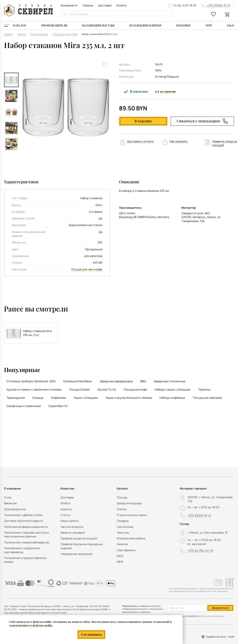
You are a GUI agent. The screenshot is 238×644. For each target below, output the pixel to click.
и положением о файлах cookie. (31, 625)
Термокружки (16, 398)
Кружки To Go (107, 389)
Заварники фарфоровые (116, 381)
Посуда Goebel (79, 389)
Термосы (204, 389)
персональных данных (212, 616)
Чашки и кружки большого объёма (129, 398)
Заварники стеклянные (169, 381)
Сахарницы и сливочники (24, 406)
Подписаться (220, 608)
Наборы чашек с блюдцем (173, 389)
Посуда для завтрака (207, 398)
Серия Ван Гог (58, 406)
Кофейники (58, 398)
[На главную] (29, 10)
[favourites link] (213, 14)
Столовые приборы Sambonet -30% (31, 381)
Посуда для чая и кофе (87, 269)
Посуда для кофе (135, 389)
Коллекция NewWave (78, 381)
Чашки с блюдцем (86, 398)
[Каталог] (15, 25)
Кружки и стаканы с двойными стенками (34, 389)
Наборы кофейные (172, 398)
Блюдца (38, 398)
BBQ (143, 381)
